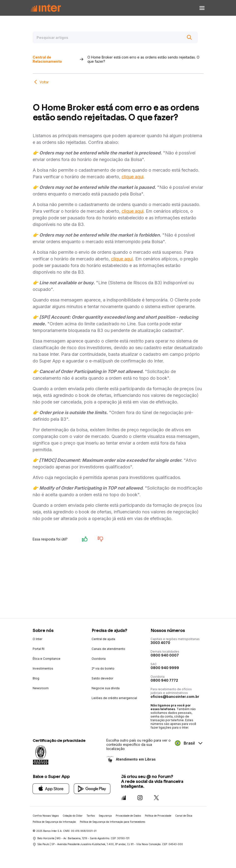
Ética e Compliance (47, 659)
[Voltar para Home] (46, 8)
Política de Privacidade (158, 816)
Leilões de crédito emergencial (114, 698)
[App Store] (51, 788)
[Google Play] (92, 788)
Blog (36, 678)
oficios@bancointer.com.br (175, 696)
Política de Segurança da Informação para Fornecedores (112, 822)
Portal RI (39, 649)
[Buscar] (189, 37)
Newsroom (41, 688)
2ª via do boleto (103, 668)
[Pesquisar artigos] (115, 37)
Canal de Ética (184, 816)
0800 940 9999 (165, 668)
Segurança (105, 816)
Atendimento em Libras (135, 759)
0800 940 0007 (165, 655)
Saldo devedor (102, 678)
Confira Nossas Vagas (46, 816)
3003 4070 (160, 643)
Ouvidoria (99, 659)
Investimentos (43, 668)
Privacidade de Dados (128, 816)
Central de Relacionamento (47, 59)
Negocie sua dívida (106, 688)
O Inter (37, 639)
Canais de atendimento (108, 649)
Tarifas (91, 816)
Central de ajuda (103, 639)
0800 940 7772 (164, 680)
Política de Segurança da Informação (54, 822)
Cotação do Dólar (73, 816)
